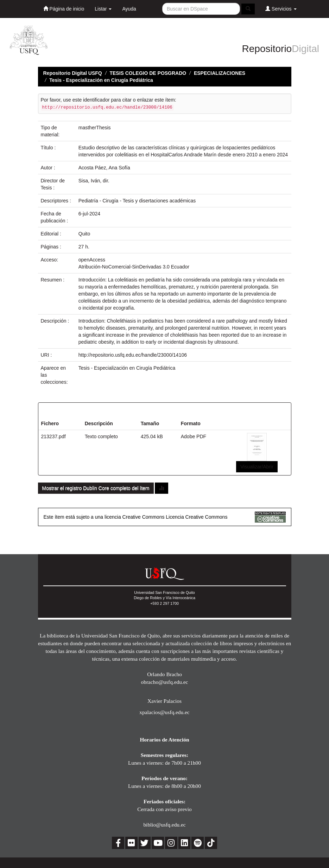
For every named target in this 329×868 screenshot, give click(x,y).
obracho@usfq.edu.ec (165, 682)
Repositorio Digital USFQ (73, 73)
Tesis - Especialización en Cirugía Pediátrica (101, 80)
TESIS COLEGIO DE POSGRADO (148, 73)
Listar (103, 9)
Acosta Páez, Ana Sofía (104, 168)
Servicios (281, 9)
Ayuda (129, 9)
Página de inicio (64, 9)
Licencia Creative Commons (197, 517)
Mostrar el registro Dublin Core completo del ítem (96, 488)
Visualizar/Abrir (257, 467)
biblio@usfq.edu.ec (164, 825)
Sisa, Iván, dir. (94, 181)
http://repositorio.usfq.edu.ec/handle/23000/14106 (133, 355)
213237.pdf (53, 436)
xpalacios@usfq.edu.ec (164, 712)
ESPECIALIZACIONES (220, 73)
